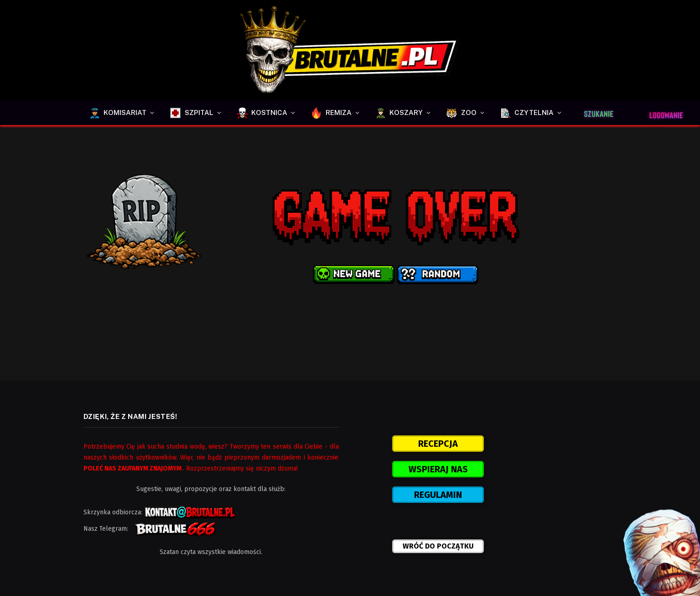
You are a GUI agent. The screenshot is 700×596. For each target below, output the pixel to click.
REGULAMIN (438, 495)
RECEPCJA (438, 444)
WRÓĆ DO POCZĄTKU (438, 546)
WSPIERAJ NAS (438, 469)
